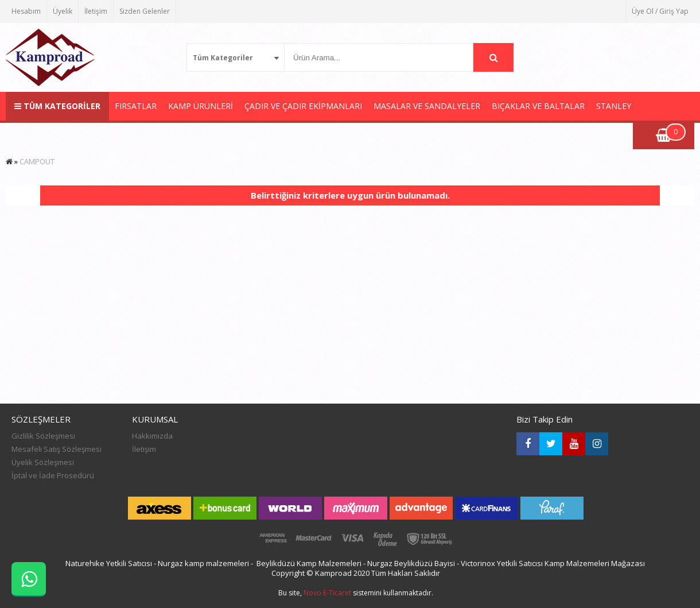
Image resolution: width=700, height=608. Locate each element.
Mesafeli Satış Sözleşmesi (57, 449)
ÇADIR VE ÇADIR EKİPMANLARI (303, 106)
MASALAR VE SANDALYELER (427, 106)
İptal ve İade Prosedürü (53, 475)
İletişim (96, 11)
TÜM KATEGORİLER (57, 106)
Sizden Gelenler (145, 11)
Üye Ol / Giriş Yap (660, 11)
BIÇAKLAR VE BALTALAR (538, 106)
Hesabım (26, 11)
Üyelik (63, 11)
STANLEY (614, 106)
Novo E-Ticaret (327, 593)
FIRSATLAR (136, 106)
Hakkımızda (152, 436)
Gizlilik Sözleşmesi (43, 436)
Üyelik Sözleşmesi (43, 462)
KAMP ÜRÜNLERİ (201, 106)
